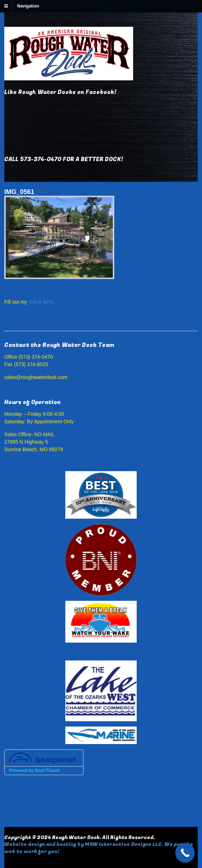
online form (41, 302)
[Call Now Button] (185, 853)
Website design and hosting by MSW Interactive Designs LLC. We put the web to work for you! (99, 848)
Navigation (28, 6)
